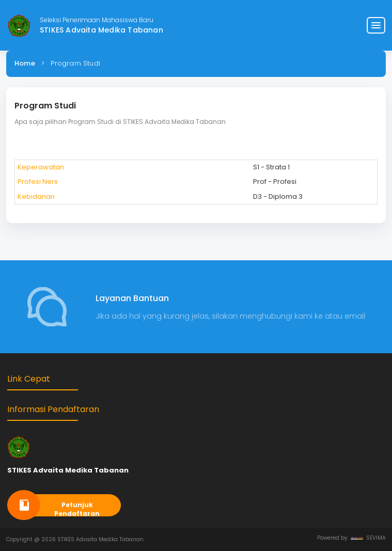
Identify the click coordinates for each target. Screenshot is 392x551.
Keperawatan (41, 167)
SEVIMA (368, 538)
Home (25, 63)
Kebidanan (36, 196)
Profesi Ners (38, 182)
